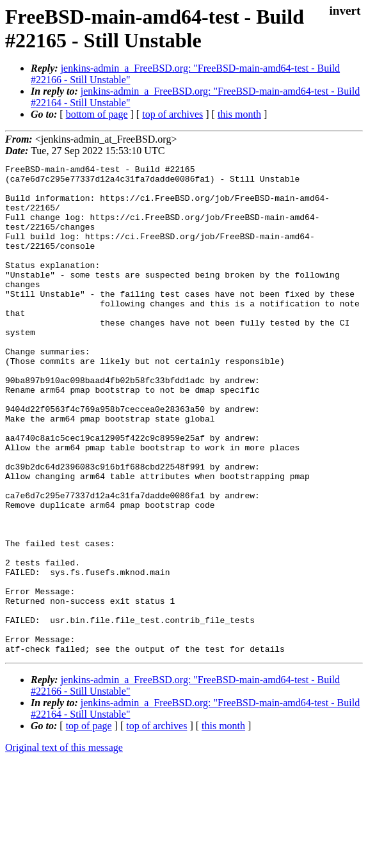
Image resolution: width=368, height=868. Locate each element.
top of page (89, 824)
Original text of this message (64, 845)
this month (239, 114)
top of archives (172, 114)
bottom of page (97, 114)
